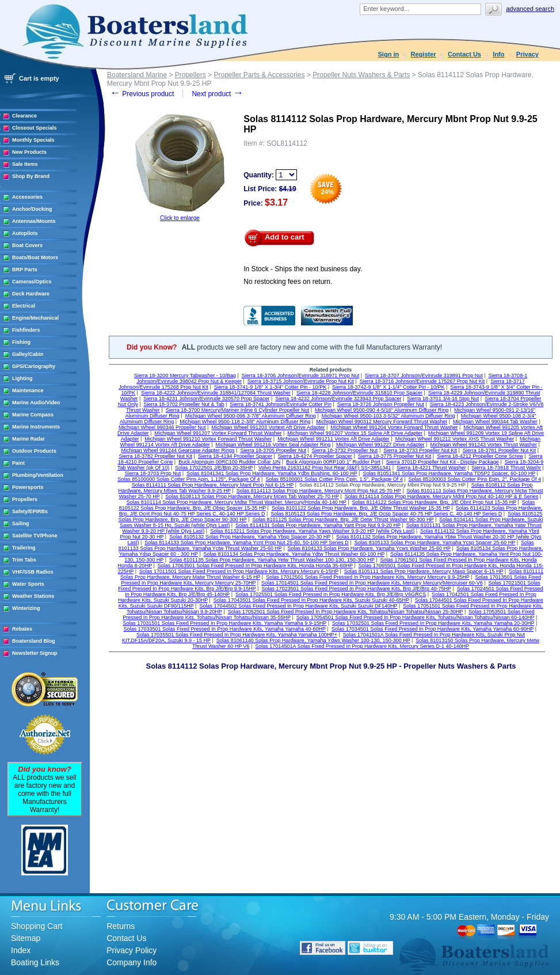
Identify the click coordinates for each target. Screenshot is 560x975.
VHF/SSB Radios (33, 572)
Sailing (21, 523)
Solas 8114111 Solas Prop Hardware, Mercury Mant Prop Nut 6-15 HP (213, 485)
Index (21, 950)
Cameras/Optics (32, 282)
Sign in (389, 54)
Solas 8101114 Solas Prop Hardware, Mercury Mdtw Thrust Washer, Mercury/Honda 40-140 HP (237, 502)
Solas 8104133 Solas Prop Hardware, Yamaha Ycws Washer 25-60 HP (369, 548)
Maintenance (28, 390)
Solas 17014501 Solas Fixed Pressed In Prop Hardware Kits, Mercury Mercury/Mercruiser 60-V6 (372, 583)
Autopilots (25, 233)
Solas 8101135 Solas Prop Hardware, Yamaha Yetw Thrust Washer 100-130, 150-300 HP (272, 560)
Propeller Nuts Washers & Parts (361, 75)
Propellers (25, 499)
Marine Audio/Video (36, 403)
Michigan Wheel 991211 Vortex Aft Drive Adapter (334, 439)
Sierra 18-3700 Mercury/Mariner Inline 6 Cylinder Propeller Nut (238, 410)
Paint (18, 463)
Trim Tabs (24, 560)
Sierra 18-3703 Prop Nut (153, 473)
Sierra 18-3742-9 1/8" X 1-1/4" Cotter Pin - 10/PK (388, 387)
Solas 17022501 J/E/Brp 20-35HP (214, 468)
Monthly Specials (33, 140)
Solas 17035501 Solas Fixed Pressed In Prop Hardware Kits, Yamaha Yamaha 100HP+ (237, 635)
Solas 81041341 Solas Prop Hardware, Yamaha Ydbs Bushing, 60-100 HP (272, 473)
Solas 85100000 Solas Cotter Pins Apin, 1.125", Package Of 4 (188, 479)
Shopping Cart (37, 926)
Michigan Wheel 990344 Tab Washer (495, 422)
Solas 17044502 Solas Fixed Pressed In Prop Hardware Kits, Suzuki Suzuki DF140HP (298, 606)
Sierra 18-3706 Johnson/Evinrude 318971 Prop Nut (301, 375)
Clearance (24, 116)
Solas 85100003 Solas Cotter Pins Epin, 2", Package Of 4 (475, 479)
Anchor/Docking (32, 209)
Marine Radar (28, 439)
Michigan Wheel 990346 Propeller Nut (162, 427)
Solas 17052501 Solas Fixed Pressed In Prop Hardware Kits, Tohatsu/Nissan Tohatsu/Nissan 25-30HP (346, 612)
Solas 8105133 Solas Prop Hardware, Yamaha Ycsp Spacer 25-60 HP (435, 542)
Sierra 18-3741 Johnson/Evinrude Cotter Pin (281, 404)
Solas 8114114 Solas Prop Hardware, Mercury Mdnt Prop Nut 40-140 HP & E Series (442, 496)
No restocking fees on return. (288, 282)
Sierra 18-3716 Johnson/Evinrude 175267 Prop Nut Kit (422, 381)
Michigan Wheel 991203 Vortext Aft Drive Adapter (268, 427)
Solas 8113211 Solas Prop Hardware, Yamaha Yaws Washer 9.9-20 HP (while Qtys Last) (312, 531)
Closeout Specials (35, 128)
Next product (217, 94)
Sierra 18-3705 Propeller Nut (273, 450)
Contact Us (464, 54)
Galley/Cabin (28, 354)
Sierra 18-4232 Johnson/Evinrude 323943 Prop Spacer (338, 399)
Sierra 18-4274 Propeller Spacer (315, 456)
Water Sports (28, 584)
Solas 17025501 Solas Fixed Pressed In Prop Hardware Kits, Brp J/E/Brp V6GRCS (331, 594)
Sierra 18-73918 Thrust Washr (507, 468)
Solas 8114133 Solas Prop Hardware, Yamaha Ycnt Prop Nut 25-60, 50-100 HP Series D (247, 542)
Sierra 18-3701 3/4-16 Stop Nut (443, 399)
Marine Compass (33, 415)
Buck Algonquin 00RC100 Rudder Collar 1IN (229, 462)
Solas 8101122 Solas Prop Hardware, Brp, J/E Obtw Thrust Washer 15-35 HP (361, 508)
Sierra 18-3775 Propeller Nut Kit (395, 456)
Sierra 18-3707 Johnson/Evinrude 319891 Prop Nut (424, 375)
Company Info (132, 962)
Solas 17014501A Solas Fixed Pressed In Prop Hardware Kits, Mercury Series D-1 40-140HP (362, 646)
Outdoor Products (34, 451)
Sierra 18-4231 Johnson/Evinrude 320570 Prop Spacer (206, 399)
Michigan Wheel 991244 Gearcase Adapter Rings (178, 450)
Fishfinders (26, 330)
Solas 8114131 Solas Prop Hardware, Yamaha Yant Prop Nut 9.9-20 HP (318, 525)
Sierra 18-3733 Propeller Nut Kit (420, 450)
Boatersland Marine (137, 75)
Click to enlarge (180, 218)
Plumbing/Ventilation (38, 475)
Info (498, 54)
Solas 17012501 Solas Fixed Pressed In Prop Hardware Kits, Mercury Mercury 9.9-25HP (368, 577)
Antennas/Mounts (34, 221)
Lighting (22, 378)
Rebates (22, 629)
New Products (29, 152)
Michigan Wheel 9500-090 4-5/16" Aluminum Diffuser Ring (382, 410)
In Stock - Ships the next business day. (303, 269)
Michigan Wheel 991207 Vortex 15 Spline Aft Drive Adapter (355, 433)
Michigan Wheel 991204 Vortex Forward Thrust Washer (394, 427)
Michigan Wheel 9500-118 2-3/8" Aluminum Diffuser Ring (245, 422)
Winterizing (26, 608)
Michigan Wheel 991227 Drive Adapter (380, 445)
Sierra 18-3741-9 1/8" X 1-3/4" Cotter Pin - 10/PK (271, 387)
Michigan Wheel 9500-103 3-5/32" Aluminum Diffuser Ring (388, 416)
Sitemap (26, 938)
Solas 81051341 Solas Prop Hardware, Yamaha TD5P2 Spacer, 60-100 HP (449, 473)
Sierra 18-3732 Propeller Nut (345, 450)
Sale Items (25, 164)
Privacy (527, 54)
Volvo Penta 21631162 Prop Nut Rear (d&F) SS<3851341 (325, 468)
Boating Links (35, 962)
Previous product (142, 94)
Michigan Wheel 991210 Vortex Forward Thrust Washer (208, 439)
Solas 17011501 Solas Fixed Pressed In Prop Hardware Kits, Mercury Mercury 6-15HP (239, 571)
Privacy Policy (132, 950)
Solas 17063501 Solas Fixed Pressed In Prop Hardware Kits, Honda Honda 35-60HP (255, 566)
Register (424, 54)
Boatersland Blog (34, 641)
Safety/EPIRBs (30, 511)
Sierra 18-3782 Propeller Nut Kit (155, 456)
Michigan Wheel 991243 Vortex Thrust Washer (483, 445)
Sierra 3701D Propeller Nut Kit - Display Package (443, 462)
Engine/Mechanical (35, 318)
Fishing (21, 342)
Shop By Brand (31, 176)
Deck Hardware (31, 294)
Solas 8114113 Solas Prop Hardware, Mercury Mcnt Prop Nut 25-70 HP (319, 491)
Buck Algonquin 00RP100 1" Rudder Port (333, 462)
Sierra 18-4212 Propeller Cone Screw (480, 456)
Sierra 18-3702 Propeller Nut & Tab (184, 404)
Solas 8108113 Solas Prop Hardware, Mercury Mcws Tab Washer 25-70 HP (252, 496)
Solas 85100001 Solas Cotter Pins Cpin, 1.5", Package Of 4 (334, 479)
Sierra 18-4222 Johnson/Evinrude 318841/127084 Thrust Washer (216, 393)
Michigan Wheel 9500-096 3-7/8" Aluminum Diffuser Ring (251, 416)
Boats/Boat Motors (35, 257)
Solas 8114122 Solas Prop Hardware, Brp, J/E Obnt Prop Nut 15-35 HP (435, 502)
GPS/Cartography (34, 366)
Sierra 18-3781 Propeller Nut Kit (500, 450)
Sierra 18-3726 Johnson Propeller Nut (381, 404)
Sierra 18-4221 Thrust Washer (431, 468)
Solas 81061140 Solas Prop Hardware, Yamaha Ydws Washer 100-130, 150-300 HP (313, 640)
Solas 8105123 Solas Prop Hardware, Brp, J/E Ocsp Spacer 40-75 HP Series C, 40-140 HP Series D (386, 514)
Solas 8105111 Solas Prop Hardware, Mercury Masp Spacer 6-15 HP (424, 571)
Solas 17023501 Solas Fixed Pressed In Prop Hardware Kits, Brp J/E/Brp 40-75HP (356, 589)
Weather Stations (33, 596)
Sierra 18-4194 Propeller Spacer (235, 456)
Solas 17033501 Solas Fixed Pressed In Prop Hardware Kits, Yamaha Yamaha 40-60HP (225, 629)
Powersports (28, 487)
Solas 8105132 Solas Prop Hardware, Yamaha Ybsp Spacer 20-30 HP (250, 537)
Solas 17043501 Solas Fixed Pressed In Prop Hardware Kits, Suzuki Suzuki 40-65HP (311, 600)
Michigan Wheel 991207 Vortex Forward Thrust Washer (218, 433)
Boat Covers (27, 245)
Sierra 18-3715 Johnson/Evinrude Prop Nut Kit (301, 381)
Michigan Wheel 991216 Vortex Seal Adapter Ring (273, 445)
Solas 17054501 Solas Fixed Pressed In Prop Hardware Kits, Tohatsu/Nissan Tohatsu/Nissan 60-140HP (416, 617)
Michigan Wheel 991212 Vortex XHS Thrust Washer (455, 439)
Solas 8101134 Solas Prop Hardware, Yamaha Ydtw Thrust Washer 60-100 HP (294, 554)
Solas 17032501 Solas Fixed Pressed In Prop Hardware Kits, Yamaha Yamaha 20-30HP (433, 623)
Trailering (24, 548)
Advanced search (530, 9)
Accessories (27, 197)
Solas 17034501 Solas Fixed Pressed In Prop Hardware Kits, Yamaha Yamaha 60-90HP (433, 629)
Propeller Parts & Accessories (259, 75)
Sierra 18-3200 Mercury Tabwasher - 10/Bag (185, 375)
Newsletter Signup (35, 653)
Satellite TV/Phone (35, 536)
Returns (121, 926)
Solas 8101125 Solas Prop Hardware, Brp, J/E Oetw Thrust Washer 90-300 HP (343, 519)
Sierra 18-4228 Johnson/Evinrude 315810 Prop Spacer (359, 393)
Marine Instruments (36, 427)
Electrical (24, 306)
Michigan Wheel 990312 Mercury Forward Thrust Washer (382, 422)
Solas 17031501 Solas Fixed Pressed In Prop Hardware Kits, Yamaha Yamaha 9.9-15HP (224, 623)
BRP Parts (25, 270)
